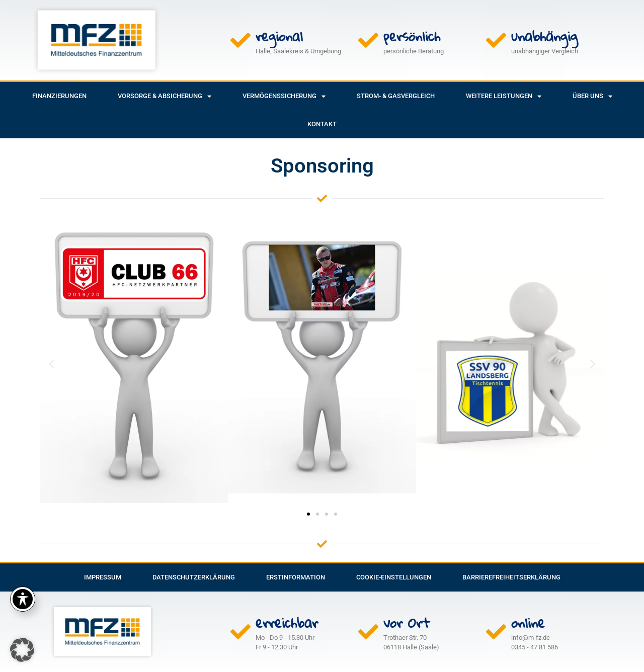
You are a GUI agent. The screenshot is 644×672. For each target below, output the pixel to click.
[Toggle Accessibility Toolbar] (23, 599)
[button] (52, 364)
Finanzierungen (59, 96)
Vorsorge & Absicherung (165, 96)
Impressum (103, 577)
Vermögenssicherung (284, 96)
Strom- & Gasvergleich (396, 96)
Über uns (592, 96)
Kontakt (322, 124)
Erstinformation (296, 577)
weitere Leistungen (504, 96)
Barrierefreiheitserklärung (511, 577)
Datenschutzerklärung (194, 577)
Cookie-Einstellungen (394, 577)
